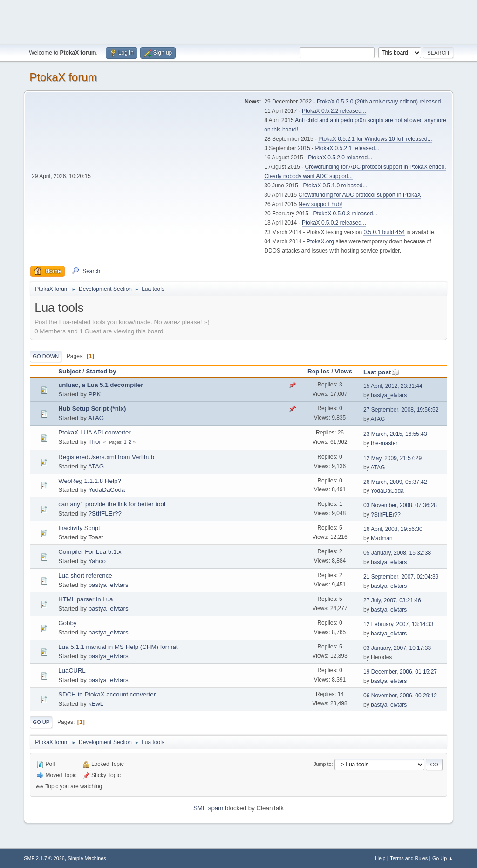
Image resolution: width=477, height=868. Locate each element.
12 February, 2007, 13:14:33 (398, 624)
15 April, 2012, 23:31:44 (393, 386)
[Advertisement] (238, 21)
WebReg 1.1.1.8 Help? (90, 481)
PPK (95, 394)
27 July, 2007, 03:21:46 (392, 600)
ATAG (96, 418)
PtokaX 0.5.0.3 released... (346, 214)
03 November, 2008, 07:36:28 (400, 505)
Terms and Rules (409, 858)
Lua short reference (85, 575)
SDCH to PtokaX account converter (107, 694)
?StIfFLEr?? (105, 513)
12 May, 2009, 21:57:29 (392, 458)
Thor (94, 442)
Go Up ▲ (443, 858)
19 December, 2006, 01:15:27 (400, 672)
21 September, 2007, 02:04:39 (401, 577)
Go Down (46, 356)
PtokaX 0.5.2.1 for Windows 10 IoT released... (375, 139)
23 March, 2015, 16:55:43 (395, 434)
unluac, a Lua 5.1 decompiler (101, 385)
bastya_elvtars (389, 395)
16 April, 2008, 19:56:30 (393, 529)
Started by (101, 371)
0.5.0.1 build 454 (384, 232)
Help (380, 858)
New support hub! (320, 204)
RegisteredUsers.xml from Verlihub (106, 457)
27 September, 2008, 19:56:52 (401, 410)
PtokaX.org (320, 241)
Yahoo (97, 561)
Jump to (322, 764)
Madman (382, 538)
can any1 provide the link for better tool (112, 504)
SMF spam (208, 808)
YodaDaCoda (106, 490)
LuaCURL (72, 671)
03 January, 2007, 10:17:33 (397, 648)
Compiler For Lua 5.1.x (90, 552)
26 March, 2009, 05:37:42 (395, 482)
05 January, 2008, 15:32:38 (397, 553)
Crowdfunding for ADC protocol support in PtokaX (360, 195)
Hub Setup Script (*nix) (92, 409)
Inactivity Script (79, 528)
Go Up (41, 722)
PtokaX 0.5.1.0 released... (335, 186)
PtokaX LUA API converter (95, 432)
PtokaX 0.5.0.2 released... (334, 223)
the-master (384, 443)
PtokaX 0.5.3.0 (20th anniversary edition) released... (381, 102)
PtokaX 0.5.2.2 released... (334, 111)
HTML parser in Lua (85, 599)
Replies (318, 371)
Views (344, 371)
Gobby (67, 623)
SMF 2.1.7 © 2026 (44, 858)
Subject (69, 371)
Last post (381, 372)
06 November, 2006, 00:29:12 (400, 696)
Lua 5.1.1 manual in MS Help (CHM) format (118, 647)
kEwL (96, 704)
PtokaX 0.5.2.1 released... (348, 148)
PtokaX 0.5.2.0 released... (340, 158)
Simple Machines (87, 858)
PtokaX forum (63, 77)
